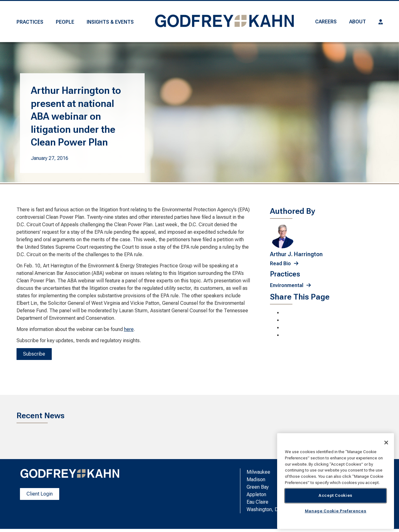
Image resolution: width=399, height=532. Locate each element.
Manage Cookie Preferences (336, 511)
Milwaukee (258, 472)
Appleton (256, 494)
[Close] (386, 443)
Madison (256, 479)
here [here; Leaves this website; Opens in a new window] (129, 329)
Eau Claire (257, 502)
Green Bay (258, 487)
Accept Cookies (336, 495)
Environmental (287, 285)
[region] (336, 481)
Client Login (40, 494)
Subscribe (34, 354)
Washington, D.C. (265, 509)
